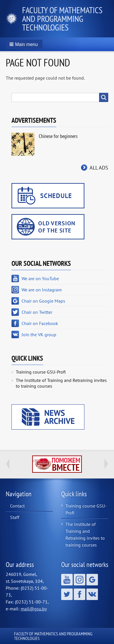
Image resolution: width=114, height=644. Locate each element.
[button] (24, 44)
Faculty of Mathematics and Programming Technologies (62, 19)
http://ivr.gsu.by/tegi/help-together (57, 464)
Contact (17, 506)
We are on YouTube (40, 278)
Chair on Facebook (40, 323)
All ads (99, 168)
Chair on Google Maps (43, 301)
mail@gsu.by (34, 609)
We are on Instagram (42, 290)
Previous (8, 464)
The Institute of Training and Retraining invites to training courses (61, 383)
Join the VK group (39, 335)
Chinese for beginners (58, 136)
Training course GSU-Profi (41, 372)
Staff (15, 517)
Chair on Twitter (37, 312)
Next (106, 464)
